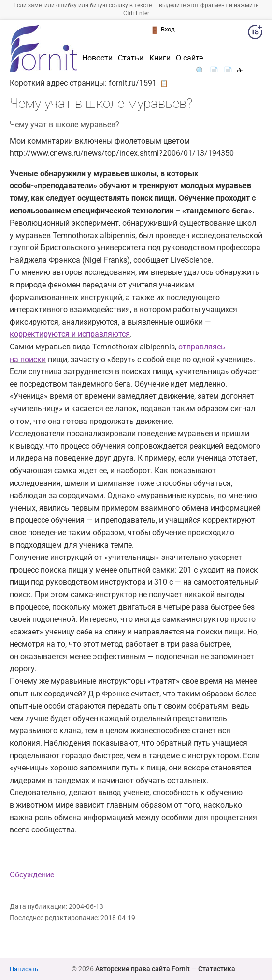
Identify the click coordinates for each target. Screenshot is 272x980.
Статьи (131, 58)
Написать (24, 969)
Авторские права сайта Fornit (143, 969)
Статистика (217, 969)
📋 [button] (164, 83)
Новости (97, 58)
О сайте (189, 58)
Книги (160, 58)
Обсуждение (32, 875)
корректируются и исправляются (70, 334)
